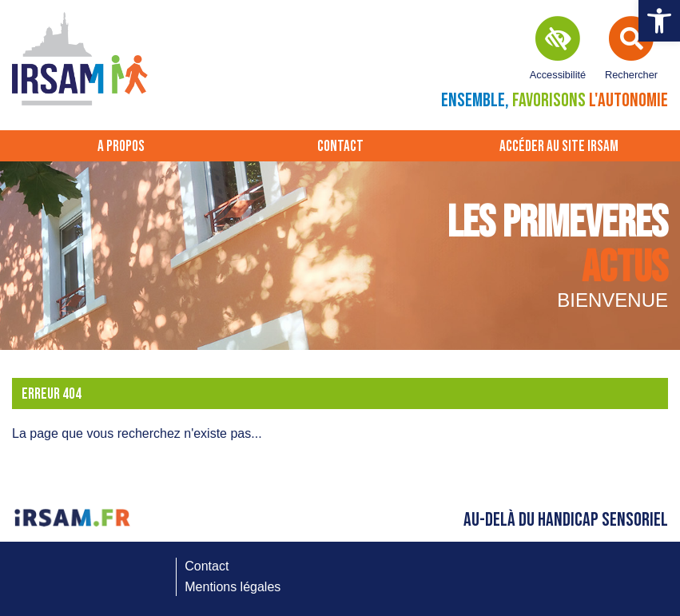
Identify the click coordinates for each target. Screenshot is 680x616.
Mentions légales (233, 587)
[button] (659, 21)
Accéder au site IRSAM (559, 147)
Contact (340, 147)
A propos (121, 147)
